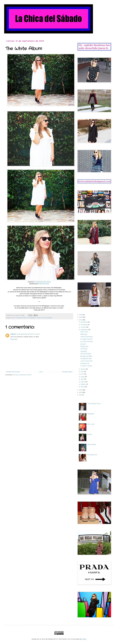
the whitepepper (31, 318)
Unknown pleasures (86, 337)
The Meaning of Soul (94, 404)
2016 (81, 315)
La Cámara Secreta (87, 342)
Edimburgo (84, 334)
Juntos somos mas (86, 361)
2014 (81, 320)
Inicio (41, 372)
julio (82, 372)
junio (82, 374)
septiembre (85, 330)
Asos (13, 318)
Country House (92, 455)
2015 (81, 317)
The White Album (86, 354)
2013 (81, 390)
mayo (83, 377)
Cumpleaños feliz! (86, 359)
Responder (14, 339)
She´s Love (91, 424)
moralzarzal (19, 318)
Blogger (84, 639)
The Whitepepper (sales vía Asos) (43, 282)
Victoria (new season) (44, 284)
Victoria (44, 318)
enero (83, 387)
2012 (81, 392)
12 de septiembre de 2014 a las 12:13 (28, 334)
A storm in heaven (86, 366)
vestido (39, 318)
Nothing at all (85, 363)
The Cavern (84, 349)
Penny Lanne (84, 346)
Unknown (13, 334)
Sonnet (89, 434)
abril (82, 379)
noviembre (84, 325)
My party (83, 351)
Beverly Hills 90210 (86, 356)
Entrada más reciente (13, 372)
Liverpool (83, 344)
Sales (24, 318)
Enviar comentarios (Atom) (23, 375)
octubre (83, 327)
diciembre (84, 322)
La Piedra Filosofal (86, 339)
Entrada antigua (67, 372)
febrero (83, 384)
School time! (84, 332)
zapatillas (49, 318)
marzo (83, 382)
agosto (83, 369)
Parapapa (91, 414)
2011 (81, 395)
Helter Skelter (92, 444)
